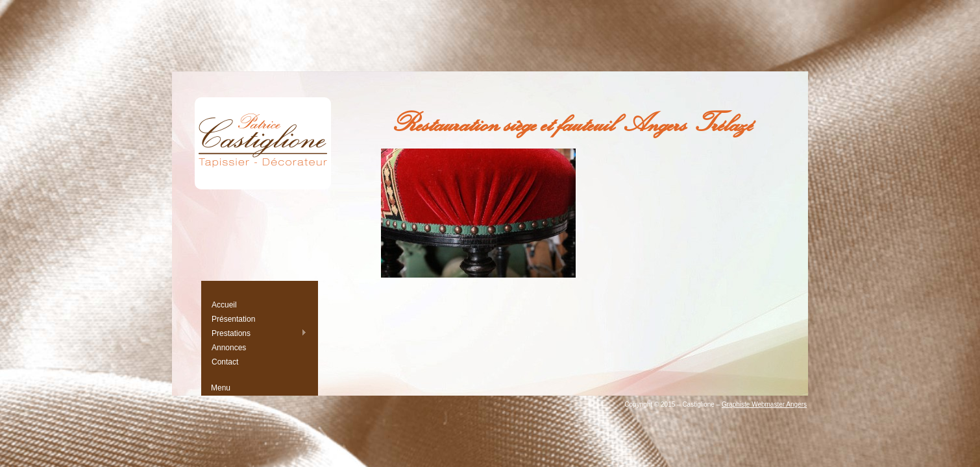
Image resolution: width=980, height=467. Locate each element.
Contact (225, 362)
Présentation (233, 319)
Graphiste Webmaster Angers (764, 404)
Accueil (224, 305)
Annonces (229, 348)
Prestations (259, 333)
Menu (221, 388)
